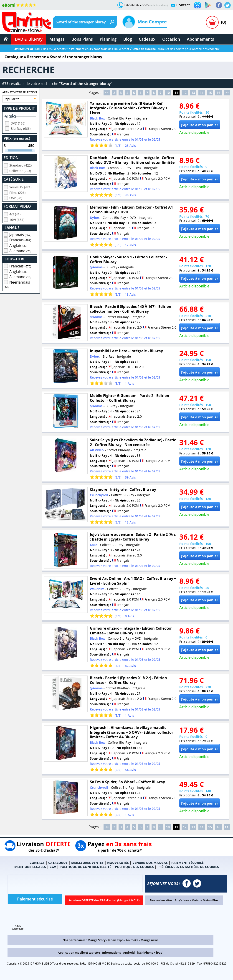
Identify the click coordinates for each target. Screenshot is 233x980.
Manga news (149, 940)
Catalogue (14, 57)
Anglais (18, 245)
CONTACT (37, 863)
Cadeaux (147, 39)
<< (107, 93)
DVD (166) (18, 123)
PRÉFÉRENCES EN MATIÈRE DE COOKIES (188, 867)
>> (227, 93)
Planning (108, 39)
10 (168, 93)
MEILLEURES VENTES (87, 863)
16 (218, 93)
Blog (128, 39)
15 (210, 93)
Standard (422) (20, 165)
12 (185, 93)
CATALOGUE (58, 863)
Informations (111, 953)
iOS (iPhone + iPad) (150, 953)
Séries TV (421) (20, 186)
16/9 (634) (17, 219)
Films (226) (17, 192)
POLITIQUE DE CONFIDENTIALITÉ (85, 867)
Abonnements (200, 39)
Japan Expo (116, 940)
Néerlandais (17, 284)
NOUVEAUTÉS (118, 863)
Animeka (132, 940)
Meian (196, 900)
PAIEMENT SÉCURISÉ (187, 863)
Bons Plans (82, 39)
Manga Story (97, 940)
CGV (53, 867)
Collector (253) (20, 170)
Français (20, 239)
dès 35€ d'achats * (41, 49)
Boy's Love (182, 900)
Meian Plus (210, 900)
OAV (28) (16, 197)
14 (202, 93)
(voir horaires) (159, 5)
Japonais (20, 234)
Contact (183, 5)
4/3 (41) (15, 213)
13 (193, 93)
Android (129, 953)
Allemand (20, 250)
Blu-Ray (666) (21, 128)
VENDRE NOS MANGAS (150, 863)
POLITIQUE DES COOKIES (134, 867)
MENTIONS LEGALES (30, 867)
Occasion (171, 39)
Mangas (57, 39)
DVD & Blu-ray (29, 39)
